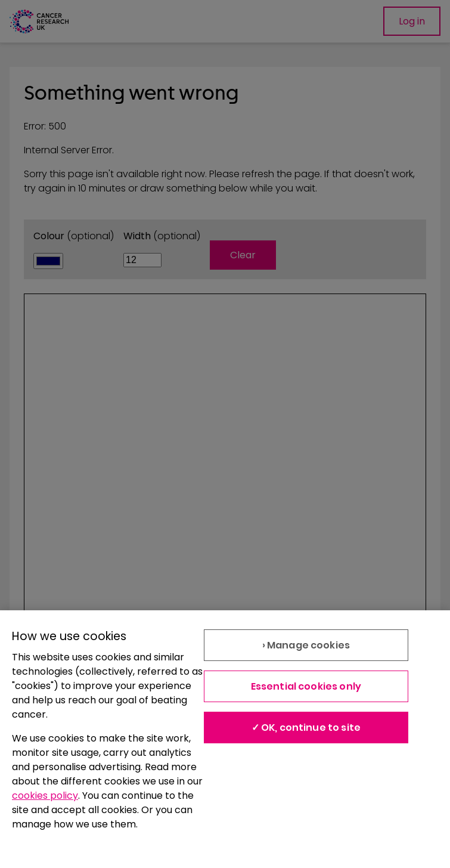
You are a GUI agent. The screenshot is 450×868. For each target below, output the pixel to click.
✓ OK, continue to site (306, 728)
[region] (225, 739)
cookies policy (45, 796)
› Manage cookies (306, 645)
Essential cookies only (306, 686)
